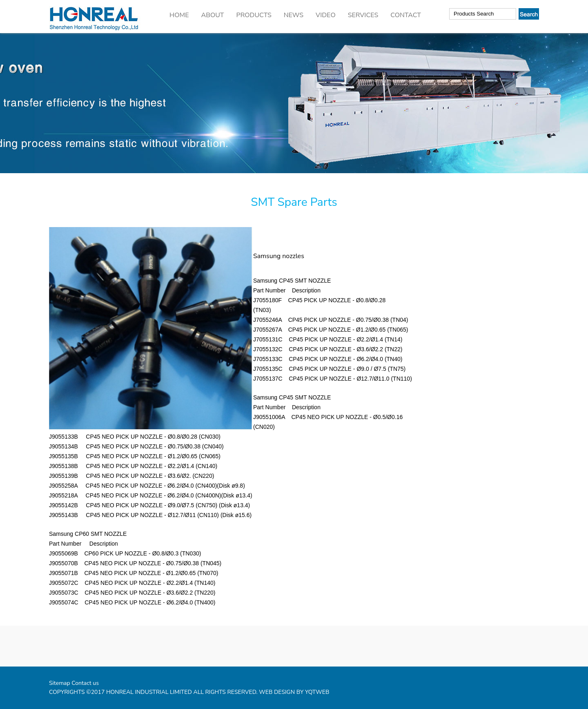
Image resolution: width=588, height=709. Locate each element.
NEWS (294, 15)
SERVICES (363, 15)
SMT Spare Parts (294, 202)
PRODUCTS (254, 15)
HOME (179, 15)
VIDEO (326, 15)
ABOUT (212, 15)
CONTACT (406, 15)
